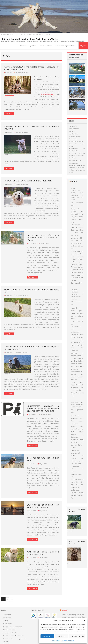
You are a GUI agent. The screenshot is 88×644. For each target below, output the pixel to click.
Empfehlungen (31, 639)
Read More (8, 114)
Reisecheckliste (74, 129)
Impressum (71, 641)
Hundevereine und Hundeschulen (77, 150)
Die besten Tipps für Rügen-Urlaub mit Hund (77, 154)
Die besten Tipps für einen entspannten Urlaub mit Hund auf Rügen (43, 225)
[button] (84, 621)
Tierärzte (72, 131)
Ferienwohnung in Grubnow (34, 34)
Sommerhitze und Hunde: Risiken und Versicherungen (28, 173)
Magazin (48, 34)
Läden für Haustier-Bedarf (77, 145)
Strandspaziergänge (47, 94)
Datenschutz (64, 641)
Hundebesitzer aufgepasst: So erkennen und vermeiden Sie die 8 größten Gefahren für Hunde (43, 386)
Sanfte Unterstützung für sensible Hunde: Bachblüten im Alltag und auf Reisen (77, 202)
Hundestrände (74, 134)
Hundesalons (73, 158)
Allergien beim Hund (76, 160)
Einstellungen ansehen (77, 636)
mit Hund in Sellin (20, 34)
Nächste (12, 577)
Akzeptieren (47, 636)
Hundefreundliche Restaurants (75, 138)
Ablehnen (61, 636)
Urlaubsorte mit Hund (76, 141)
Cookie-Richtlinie (56, 641)
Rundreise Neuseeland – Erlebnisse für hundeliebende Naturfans (77, 302)
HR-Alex (10, 73)
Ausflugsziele (73, 126)
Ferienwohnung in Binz (7, 34)
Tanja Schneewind (9, 95)
